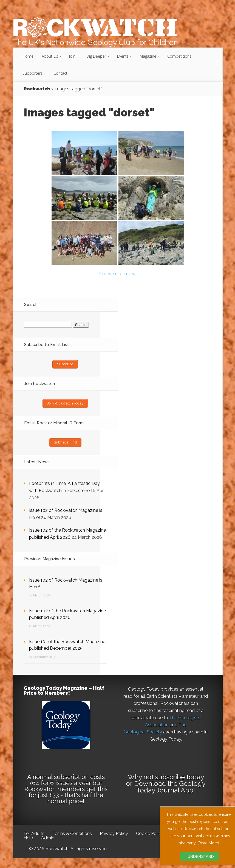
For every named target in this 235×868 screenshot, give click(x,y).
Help (28, 837)
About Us (50, 56)
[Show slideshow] (118, 274)
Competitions (179, 56)
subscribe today (179, 776)
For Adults (34, 832)
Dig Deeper (96, 56)
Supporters (32, 73)
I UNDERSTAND (200, 856)
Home (28, 56)
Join (72, 56)
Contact (60, 73)
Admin (48, 837)
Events (123, 56)
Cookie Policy (150, 832)
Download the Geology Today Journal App (170, 786)
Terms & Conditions (72, 832)
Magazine (148, 56)
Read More (208, 843)
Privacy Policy (114, 832)
